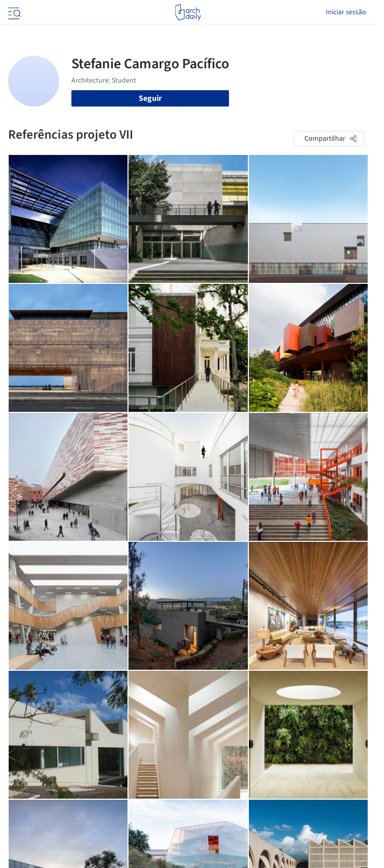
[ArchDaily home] (188, 12)
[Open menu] (13, 12)
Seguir (150, 98)
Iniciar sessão (346, 12)
